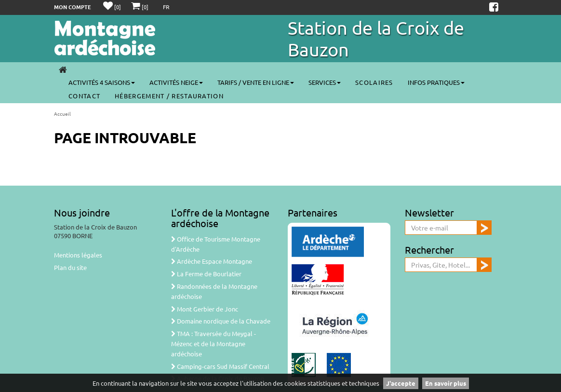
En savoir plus (446, 383)
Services (325, 82)
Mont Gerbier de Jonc (205, 309)
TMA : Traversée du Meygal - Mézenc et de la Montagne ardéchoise (214, 344)
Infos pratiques (436, 82)
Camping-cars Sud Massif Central (220, 366)
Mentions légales (78, 255)
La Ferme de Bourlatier (206, 274)
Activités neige (176, 82)
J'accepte (401, 383)
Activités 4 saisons (102, 82)
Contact (84, 96)
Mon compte (73, 7)
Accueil (62, 114)
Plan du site (70, 267)
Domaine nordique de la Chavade (221, 321)
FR (166, 7)
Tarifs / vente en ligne (256, 82)
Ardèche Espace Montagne (212, 261)
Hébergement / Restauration (169, 96)
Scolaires (374, 82)
